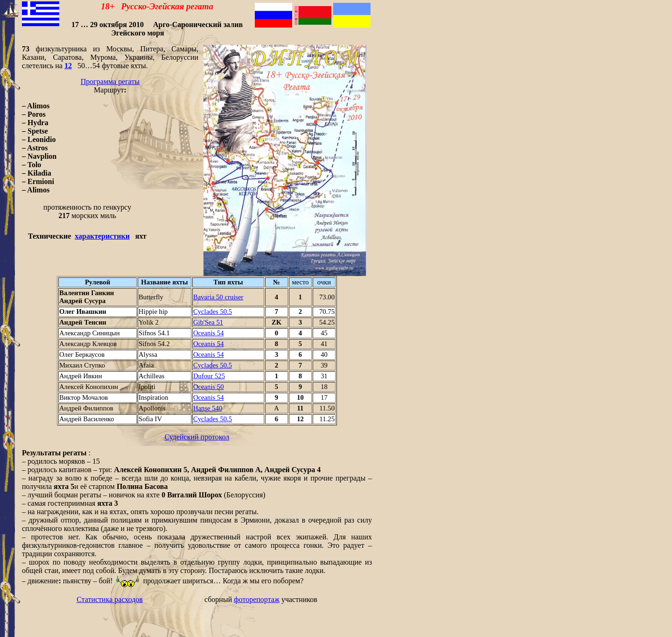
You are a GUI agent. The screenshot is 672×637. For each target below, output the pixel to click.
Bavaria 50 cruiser (218, 297)
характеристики (102, 236)
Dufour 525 (209, 376)
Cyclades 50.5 (213, 311)
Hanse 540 (208, 408)
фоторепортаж (257, 599)
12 (68, 66)
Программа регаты (110, 81)
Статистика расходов (110, 599)
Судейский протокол (197, 437)
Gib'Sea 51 (208, 322)
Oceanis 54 (209, 333)
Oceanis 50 (209, 387)
